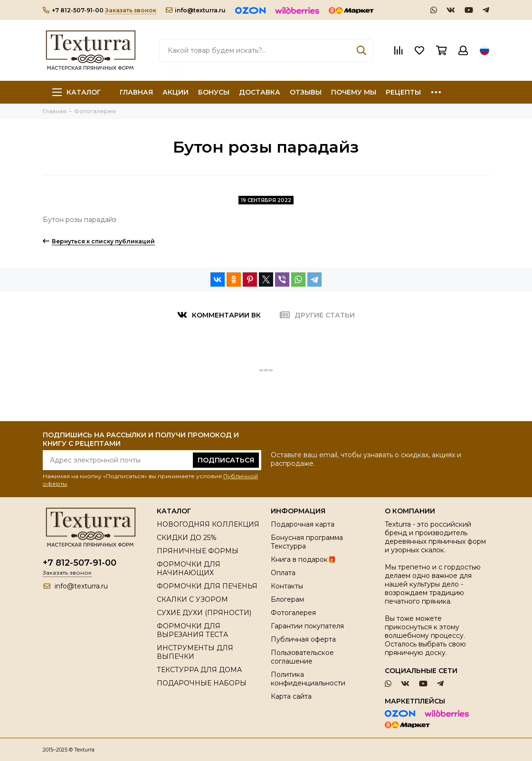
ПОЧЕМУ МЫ (354, 92)
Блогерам (287, 599)
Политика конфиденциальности (308, 679)
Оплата (283, 573)
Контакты (287, 586)
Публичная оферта (303, 639)
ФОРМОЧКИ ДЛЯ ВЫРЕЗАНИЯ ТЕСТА (192, 630)
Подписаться (226, 460)
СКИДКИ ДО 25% (187, 538)
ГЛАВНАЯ (136, 92)
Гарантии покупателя (307, 626)
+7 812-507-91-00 (73, 10)
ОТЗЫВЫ (306, 92)
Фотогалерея (293, 613)
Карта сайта (291, 696)
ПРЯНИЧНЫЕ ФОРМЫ (198, 551)
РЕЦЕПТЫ (403, 92)
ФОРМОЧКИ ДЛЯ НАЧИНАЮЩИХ (189, 568)
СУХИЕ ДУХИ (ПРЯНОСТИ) (204, 613)
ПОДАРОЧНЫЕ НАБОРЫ (202, 683)
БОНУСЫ (214, 92)
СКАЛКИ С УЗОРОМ (192, 599)
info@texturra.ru (196, 10)
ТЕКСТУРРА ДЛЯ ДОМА (199, 670)
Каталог (76, 92)
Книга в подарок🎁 (303, 559)
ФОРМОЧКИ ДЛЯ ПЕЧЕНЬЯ (207, 586)
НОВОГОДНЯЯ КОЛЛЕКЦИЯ (208, 524)
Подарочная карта (303, 524)
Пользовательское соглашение (302, 657)
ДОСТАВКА (260, 92)
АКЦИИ (176, 92)
